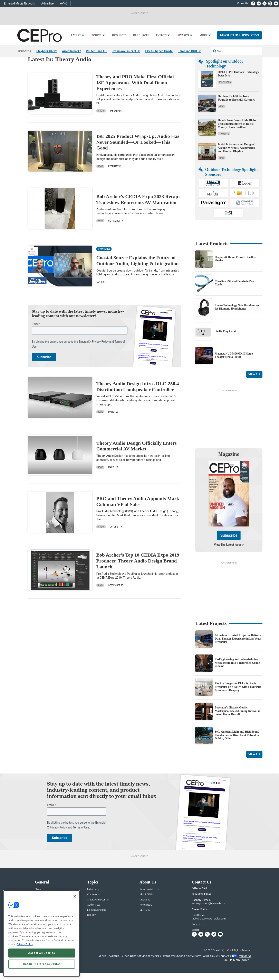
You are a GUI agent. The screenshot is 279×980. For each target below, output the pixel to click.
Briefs (101, 122)
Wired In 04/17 (71, 51)
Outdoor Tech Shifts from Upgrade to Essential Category (236, 109)
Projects (119, 35)
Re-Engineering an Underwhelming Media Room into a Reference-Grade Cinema (237, 674)
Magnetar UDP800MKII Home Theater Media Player (234, 367)
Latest (76, 35)
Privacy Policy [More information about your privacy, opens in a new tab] (25, 944)
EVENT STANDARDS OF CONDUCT (182, 968)
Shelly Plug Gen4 (225, 343)
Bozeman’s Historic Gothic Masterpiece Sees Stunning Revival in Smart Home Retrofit (238, 722)
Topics (97, 35)
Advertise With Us (149, 901)
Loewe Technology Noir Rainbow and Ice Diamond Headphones (238, 319)
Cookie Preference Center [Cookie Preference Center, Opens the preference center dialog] (42, 964)
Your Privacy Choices (217, 968)
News (100, 178)
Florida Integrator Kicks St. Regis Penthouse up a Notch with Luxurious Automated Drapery (238, 698)
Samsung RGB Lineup (192, 51)
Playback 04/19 (46, 51)
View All (254, 386)
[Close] (75, 896)
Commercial (94, 906)
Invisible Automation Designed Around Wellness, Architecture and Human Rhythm (237, 159)
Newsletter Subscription (239, 35)
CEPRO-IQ (145, 921)
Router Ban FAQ (96, 51)
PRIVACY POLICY (240, 971)
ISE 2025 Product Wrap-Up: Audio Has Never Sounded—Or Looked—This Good (138, 154)
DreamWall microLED (126, 51)
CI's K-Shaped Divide (159, 51)
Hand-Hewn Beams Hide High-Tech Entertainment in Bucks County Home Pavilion (237, 135)
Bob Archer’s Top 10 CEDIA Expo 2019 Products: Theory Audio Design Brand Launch (138, 573)
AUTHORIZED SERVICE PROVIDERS (141, 968)
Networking (93, 901)
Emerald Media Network (20, 3)
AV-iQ (64, 3)
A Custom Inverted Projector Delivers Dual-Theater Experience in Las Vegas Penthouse (238, 650)
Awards (183, 35)
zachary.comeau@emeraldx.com (209, 915)
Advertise (47, 3)
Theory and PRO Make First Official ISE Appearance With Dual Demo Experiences (135, 94)
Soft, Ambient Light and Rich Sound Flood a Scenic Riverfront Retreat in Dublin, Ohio (237, 747)
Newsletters (146, 916)
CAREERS (114, 968)
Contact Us (198, 936)
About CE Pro (147, 906)
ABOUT (102, 968)
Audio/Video (94, 916)
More (204, 35)
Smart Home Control (98, 911)
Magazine (145, 911)
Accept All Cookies (42, 953)
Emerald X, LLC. (221, 962)
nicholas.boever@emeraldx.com (209, 930)
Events (161, 35)
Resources (141, 35)
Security (92, 927)
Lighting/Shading (97, 921)
